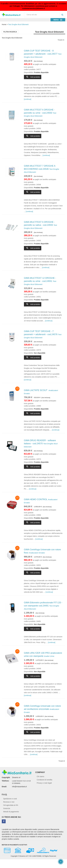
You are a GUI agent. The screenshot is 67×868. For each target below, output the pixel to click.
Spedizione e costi (10, 799)
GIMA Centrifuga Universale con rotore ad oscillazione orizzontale (42, 709)
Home (4, 24)
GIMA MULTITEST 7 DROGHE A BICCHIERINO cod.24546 (42, 169)
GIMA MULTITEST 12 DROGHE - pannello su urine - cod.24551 (40, 281)
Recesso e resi (9, 802)
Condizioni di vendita (44, 780)
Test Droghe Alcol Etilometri (18, 24)
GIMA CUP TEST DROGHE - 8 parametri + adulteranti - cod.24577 (43, 54)
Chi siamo (40, 776)
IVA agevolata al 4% (11, 805)
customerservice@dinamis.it (33, 8)
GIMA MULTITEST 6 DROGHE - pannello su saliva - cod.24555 (40, 225)
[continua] (28, 99)
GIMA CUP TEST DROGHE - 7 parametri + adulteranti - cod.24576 (43, 334)
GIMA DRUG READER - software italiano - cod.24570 (41, 443)
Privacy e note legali (44, 783)
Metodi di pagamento (11, 812)
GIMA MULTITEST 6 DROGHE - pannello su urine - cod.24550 (40, 113)
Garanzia (7, 808)
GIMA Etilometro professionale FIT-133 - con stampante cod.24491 (43, 606)
